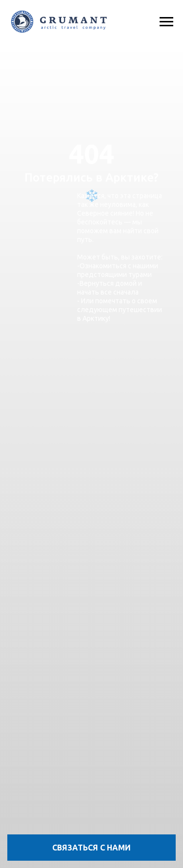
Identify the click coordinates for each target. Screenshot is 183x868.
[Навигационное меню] (166, 22)
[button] (91, 848)
